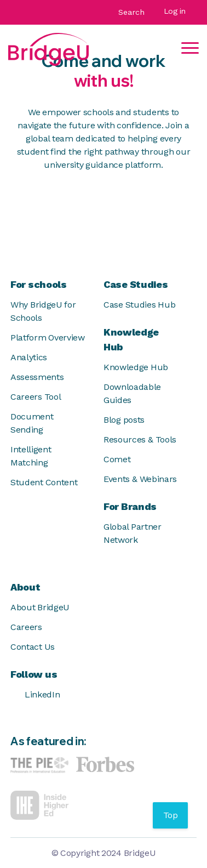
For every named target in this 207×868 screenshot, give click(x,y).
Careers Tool (36, 397)
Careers (26, 627)
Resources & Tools (140, 439)
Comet (117, 459)
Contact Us (33, 647)
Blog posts (124, 420)
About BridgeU (40, 607)
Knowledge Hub (136, 367)
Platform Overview (48, 337)
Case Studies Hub (139, 305)
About (25, 587)
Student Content (44, 482)
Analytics (29, 357)
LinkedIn (35, 695)
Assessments (37, 377)
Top (171, 815)
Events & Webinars (140, 479)
